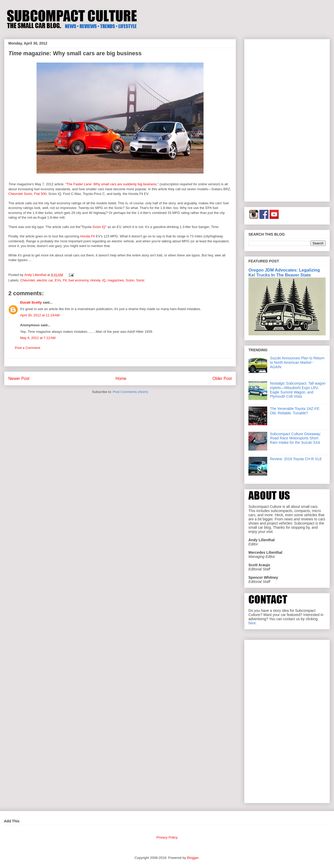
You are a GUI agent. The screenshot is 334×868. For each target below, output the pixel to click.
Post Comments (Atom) (130, 392)
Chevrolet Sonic (20, 194)
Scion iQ (99, 227)
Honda (95, 280)
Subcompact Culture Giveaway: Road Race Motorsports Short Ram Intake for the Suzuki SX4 (296, 438)
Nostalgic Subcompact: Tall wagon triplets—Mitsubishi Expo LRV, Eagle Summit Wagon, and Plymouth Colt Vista (298, 390)
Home (121, 378)
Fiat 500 (40, 194)
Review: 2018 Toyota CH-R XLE (296, 459)
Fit (65, 280)
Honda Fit (87, 236)
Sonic (141, 280)
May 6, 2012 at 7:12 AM (38, 338)
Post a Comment (28, 348)
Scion (130, 280)
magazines (116, 280)
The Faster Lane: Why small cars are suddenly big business (112, 184)
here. (253, 623)
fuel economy (79, 280)
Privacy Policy (167, 837)
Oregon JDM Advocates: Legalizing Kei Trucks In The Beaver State (284, 272)
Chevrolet (28, 280)
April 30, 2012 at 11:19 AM (40, 315)
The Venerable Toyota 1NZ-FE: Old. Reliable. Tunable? (295, 411)
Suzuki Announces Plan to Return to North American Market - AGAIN (297, 362)
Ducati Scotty (31, 302)
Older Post (222, 378)
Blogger (193, 858)
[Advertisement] (287, 119)
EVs (58, 280)
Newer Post (19, 378)
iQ (104, 280)
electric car (45, 280)
